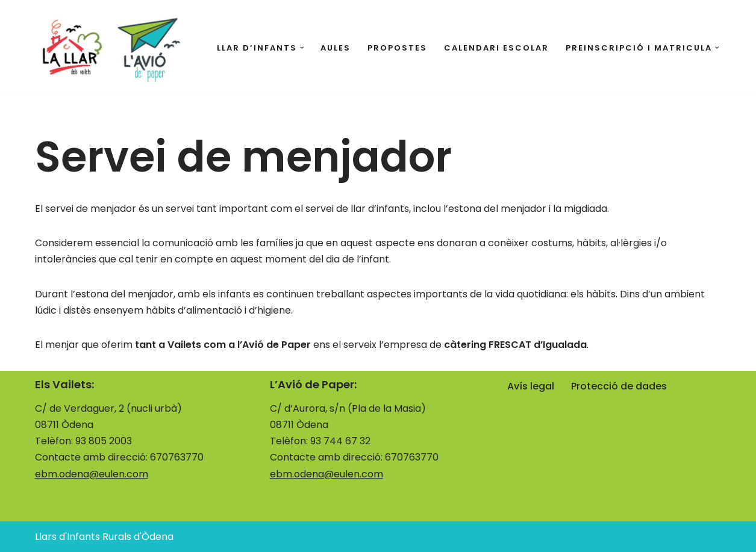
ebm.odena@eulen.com (92, 474)
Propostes (397, 48)
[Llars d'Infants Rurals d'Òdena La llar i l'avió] (110, 48)
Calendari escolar (496, 48)
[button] (302, 48)
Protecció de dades (619, 386)
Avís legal (531, 386)
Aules (336, 48)
